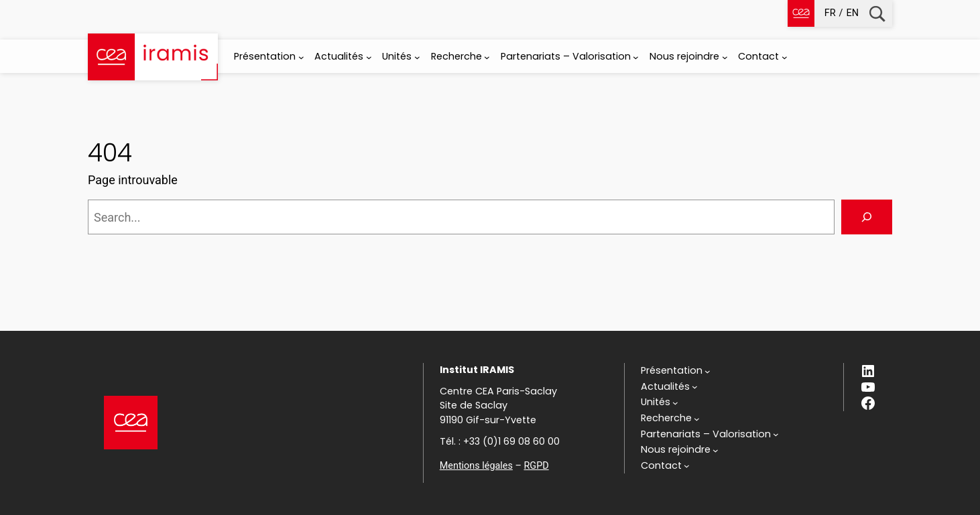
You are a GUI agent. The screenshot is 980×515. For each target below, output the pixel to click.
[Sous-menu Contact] (785, 57)
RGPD (536, 466)
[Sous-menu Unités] (417, 57)
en (853, 13)
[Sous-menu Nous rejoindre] (725, 57)
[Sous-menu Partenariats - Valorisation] (636, 57)
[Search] (867, 217)
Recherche (877, 14)
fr (830, 13)
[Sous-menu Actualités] (369, 57)
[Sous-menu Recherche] (487, 57)
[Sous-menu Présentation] (301, 57)
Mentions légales (476, 466)
